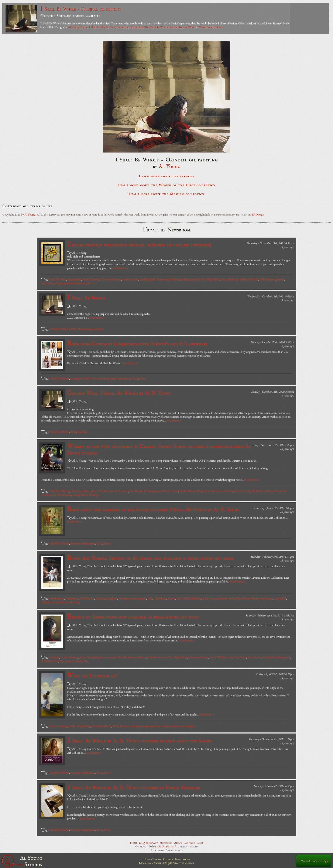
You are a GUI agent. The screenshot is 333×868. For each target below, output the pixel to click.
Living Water (80, 495)
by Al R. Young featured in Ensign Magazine (134, 787)
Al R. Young (166, 846)
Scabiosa (100, 598)
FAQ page (258, 214)
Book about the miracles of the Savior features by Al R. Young (153, 510)
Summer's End (226, 598)
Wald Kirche (87, 598)
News (143, 378)
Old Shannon (267, 279)
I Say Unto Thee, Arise (84, 491)
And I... (92, 283)
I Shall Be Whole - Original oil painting (81, 9)
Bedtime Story (188, 279)
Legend (60, 283)
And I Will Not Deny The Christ (228, 657)
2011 (99, 773)
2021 (73, 329)
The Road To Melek (71, 661)
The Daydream (230, 279)
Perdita (75, 602)
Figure (84, 27)
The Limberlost (61, 602)
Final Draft (183, 598)
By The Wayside (62, 495)
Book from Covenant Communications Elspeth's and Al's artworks (137, 344)
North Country (91, 279)
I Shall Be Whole (99, 27)
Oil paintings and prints (91, 329)
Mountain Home (76, 283)
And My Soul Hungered (276, 657)
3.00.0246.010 (50, 661)
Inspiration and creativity (157, 726)
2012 (116, 726)
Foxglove (112, 598)
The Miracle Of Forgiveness (145, 491)
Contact (189, 843)
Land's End (280, 598)
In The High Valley (209, 279)
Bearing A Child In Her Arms (87, 378)
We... (87, 661)
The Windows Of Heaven (113, 491)
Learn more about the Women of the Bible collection (166, 185)
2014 (99, 543)
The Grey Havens (111, 279)
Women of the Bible (210, 27)
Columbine (160, 598)
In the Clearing (69, 657)
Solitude (46, 602)
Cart (200, 843)
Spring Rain (74, 279)
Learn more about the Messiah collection (166, 194)
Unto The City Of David (249, 491)
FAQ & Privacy (148, 843)
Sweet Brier (48, 283)
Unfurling (196, 598)
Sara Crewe (254, 657)
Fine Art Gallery (163, 859)
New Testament (119, 27)
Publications (182, 859)
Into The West (58, 279)
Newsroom (166, 843)
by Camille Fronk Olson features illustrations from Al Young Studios (159, 449)
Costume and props (131, 726)
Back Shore (209, 598)
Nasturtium (72, 598)
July (150, 598)
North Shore (57, 598)
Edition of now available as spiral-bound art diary (133, 617)
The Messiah (152, 27)
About (178, 843)
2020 (135, 378)
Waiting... (94, 495)
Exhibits (82, 432)
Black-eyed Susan (262, 598)
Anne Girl (85, 657)
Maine (171, 598)
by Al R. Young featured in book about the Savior (139, 741)
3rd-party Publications (118, 378)
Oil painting (136, 27)
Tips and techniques (183, 726)
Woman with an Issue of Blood (178, 27)
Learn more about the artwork (166, 176)
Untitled (54, 657)
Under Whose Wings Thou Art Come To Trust (206, 491)
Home (134, 843)
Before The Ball (249, 279)
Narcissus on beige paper (132, 598)
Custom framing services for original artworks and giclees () (139, 245)
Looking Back (148, 279)
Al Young (73, 27)
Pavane (280, 279)
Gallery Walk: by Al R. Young (119, 393)
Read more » (121, 268)
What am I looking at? (92, 676)
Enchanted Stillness (168, 279)
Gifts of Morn (243, 598)
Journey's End (130, 279)
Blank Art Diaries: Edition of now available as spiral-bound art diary (150, 558)
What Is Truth (170, 491)
